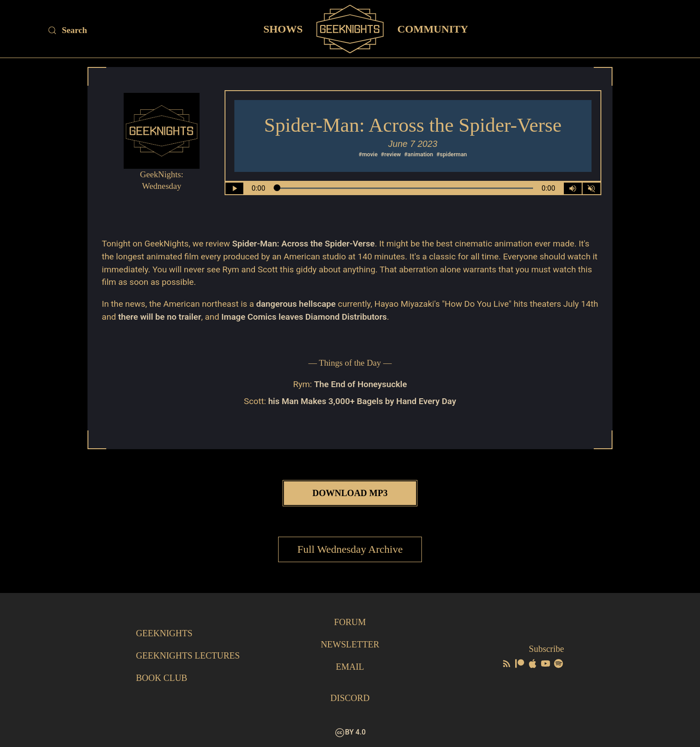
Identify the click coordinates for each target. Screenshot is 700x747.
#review (391, 154)
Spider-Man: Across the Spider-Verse (303, 244)
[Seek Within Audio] (403, 188)
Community (433, 29)
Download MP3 (350, 493)
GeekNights (164, 633)
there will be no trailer (160, 317)
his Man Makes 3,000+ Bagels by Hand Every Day (362, 401)
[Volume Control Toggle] (573, 188)
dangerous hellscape (296, 304)
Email (350, 667)
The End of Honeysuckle (361, 384)
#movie (368, 154)
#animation (419, 154)
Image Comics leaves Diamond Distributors (304, 317)
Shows (283, 29)
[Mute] (592, 188)
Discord (350, 698)
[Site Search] (123, 30)
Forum (350, 622)
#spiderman (452, 154)
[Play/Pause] (234, 188)
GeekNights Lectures (188, 655)
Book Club (161, 678)
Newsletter (350, 644)
